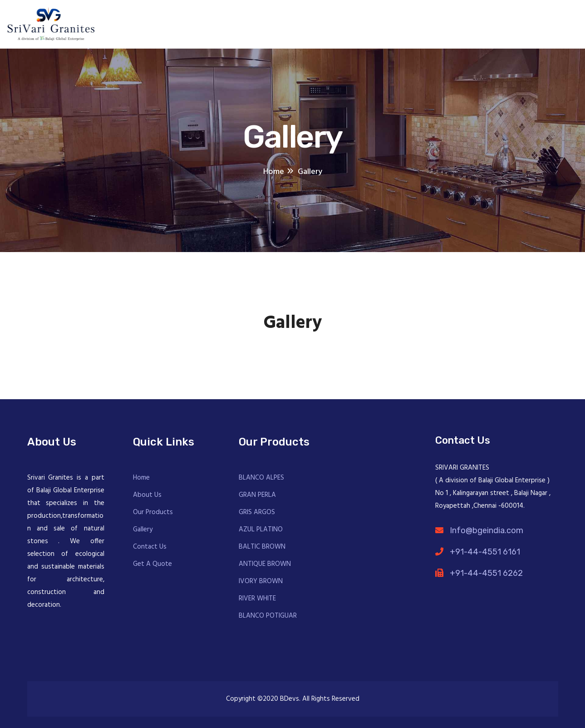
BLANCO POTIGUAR (268, 616)
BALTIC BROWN (262, 547)
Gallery (143, 530)
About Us (147, 495)
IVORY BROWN (261, 581)
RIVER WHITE (257, 599)
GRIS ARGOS (257, 512)
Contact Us (150, 547)
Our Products (153, 512)
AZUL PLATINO (261, 530)
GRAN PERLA (257, 495)
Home (141, 478)
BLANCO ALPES (261, 478)
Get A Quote (152, 564)
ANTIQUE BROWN (265, 564)
